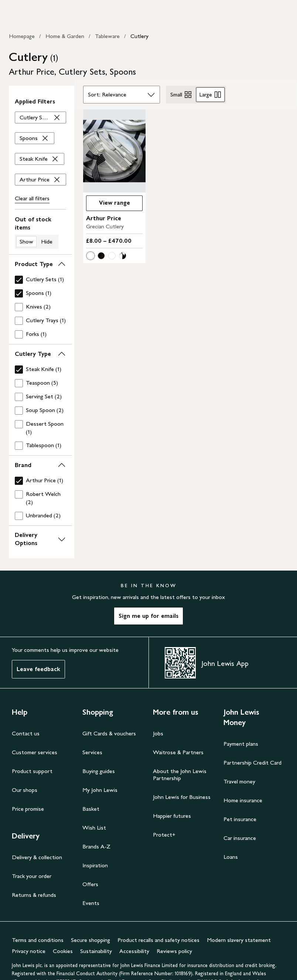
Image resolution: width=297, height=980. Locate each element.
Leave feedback (38, 669)
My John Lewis (100, 790)
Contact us (26, 733)
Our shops (25, 790)
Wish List (94, 828)
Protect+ (164, 835)
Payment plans (241, 744)
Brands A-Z (96, 846)
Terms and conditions (38, 940)
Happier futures (172, 816)
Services (92, 752)
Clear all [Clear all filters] (32, 198)
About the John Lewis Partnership (180, 775)
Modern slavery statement (239, 940)
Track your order (32, 876)
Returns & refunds (34, 895)
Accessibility (134, 951)
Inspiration (95, 865)
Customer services (35, 752)
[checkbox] (40, 280)
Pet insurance (240, 819)
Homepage (22, 36)
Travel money (239, 781)
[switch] (40, 232)
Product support (32, 771)
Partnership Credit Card (252, 763)
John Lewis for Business (182, 797)
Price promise (28, 809)
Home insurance (243, 800)
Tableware (107, 36)
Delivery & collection (37, 857)
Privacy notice (29, 951)
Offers (90, 884)
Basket (91, 809)
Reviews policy (174, 951)
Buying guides (99, 771)
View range (115, 203)
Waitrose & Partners (178, 752)
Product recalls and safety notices (158, 940)
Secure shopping (91, 940)
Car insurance (240, 838)
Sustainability (96, 951)
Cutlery (139, 36)
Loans (231, 857)
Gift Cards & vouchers (109, 733)
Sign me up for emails (148, 616)
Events (91, 903)
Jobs (158, 733)
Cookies (63, 951)
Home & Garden (65, 36)
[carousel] (114, 151)
